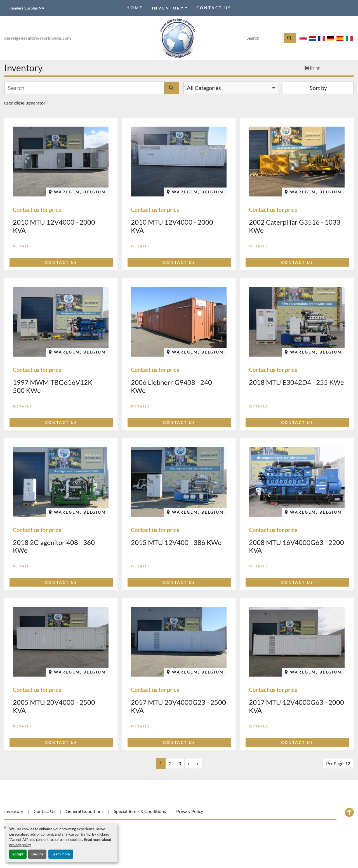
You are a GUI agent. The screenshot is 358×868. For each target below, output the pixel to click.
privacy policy (20, 845)
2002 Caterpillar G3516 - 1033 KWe (295, 226)
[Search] (263, 38)
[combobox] (231, 88)
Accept (18, 854)
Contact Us (214, 8)
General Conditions (85, 811)
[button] (170, 8)
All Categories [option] (204, 88)
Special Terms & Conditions (140, 811)
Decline (37, 854)
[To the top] (349, 812)
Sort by (318, 88)
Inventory (168, 8)
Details (23, 246)
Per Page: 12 (338, 763)
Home (135, 8)
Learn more (61, 854)
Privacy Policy (190, 811)
